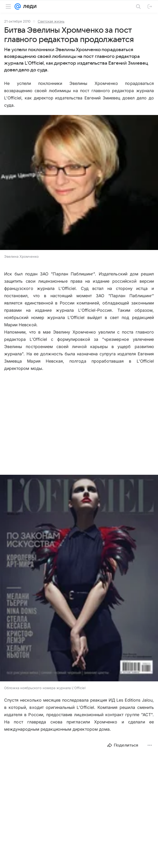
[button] (79, 183)
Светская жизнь (51, 21)
